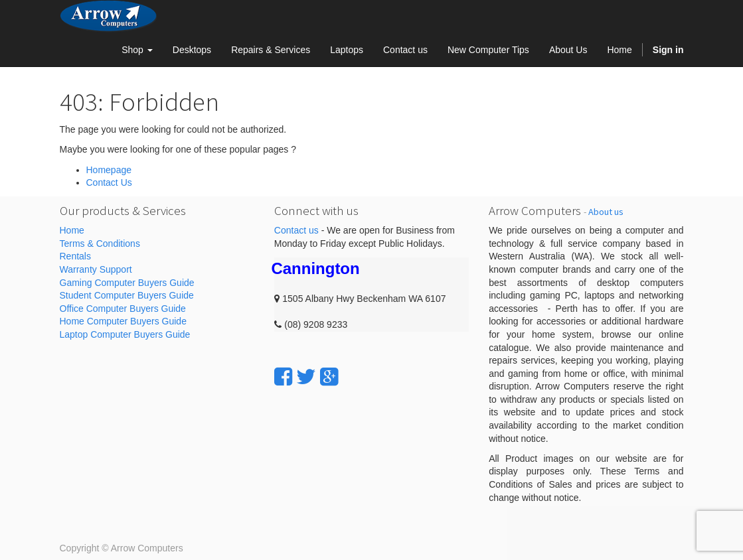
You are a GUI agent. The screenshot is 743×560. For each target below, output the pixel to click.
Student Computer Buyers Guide (127, 295)
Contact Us (109, 182)
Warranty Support (96, 269)
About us (606, 212)
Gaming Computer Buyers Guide (127, 283)
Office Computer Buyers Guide (123, 309)
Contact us (296, 230)
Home (72, 230)
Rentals (75, 256)
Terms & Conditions (100, 244)
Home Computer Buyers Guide (123, 321)
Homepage (109, 170)
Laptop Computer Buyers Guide (125, 334)
